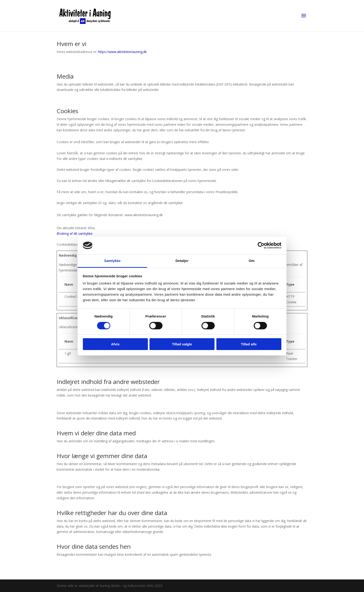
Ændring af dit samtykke (75, 233)
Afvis (115, 344)
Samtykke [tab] (112, 261)
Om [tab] (252, 261)
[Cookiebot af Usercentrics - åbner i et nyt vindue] (261, 245)
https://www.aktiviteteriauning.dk (122, 52)
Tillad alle (249, 344)
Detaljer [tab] (182, 261)
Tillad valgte (182, 344)
